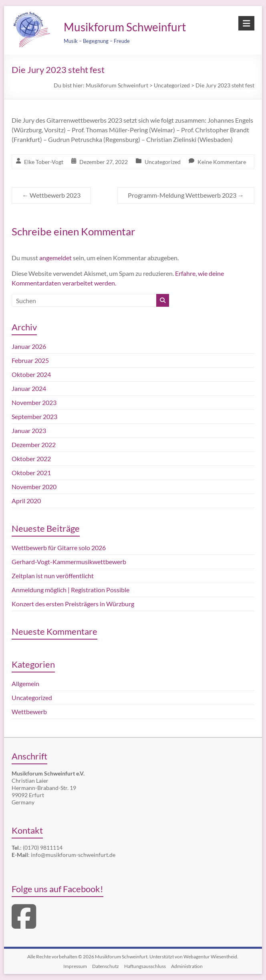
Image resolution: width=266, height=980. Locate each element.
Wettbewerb (29, 712)
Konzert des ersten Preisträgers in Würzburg (73, 604)
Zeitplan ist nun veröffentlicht (53, 576)
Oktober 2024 (31, 374)
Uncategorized (163, 162)
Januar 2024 (29, 388)
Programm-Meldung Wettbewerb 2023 (186, 195)
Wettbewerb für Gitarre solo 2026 (59, 548)
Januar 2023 (29, 430)
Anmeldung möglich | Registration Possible (71, 590)
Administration (187, 966)
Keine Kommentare (222, 162)
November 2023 (34, 402)
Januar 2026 (29, 346)
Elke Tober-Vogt (44, 162)
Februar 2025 (30, 360)
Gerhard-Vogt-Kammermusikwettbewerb (69, 562)
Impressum (75, 966)
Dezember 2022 (34, 444)
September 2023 (34, 416)
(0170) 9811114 (43, 847)
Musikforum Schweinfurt (125, 27)
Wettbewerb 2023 (51, 195)
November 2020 (34, 487)
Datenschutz (106, 966)
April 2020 (26, 501)
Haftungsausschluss (145, 966)
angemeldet (55, 258)
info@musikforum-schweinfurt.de (73, 855)
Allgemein (25, 683)
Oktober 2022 (31, 459)
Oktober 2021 (31, 473)
